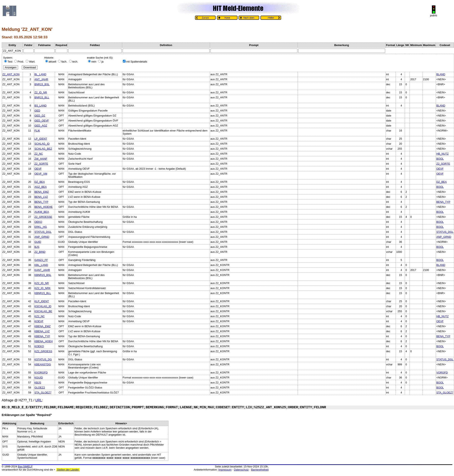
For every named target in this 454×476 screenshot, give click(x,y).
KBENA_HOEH (43, 341)
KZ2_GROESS (43, 351)
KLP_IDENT (42, 301)
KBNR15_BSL (43, 275)
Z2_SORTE (41, 164)
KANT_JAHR (42, 270)
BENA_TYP (41, 202)
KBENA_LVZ (42, 331)
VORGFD (442, 373)
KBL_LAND (41, 265)
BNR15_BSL (42, 84)
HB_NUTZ (442, 154)
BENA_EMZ (42, 192)
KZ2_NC (40, 316)
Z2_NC (39, 154)
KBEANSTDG (43, 364)
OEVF (38, 169)
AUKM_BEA (42, 212)
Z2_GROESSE (43, 217)
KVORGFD (41, 373)
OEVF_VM (41, 174)
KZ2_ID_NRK (43, 288)
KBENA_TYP (42, 336)
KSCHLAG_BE (43, 311)
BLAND (441, 74)
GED (37, 111)
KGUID (39, 378)
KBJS (38, 383)
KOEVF (39, 321)
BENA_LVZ (41, 197)
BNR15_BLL (42, 97)
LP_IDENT (41, 139)
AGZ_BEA (41, 187)
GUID (38, 242)
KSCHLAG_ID (43, 306)
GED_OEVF (42, 121)
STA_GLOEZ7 (43, 393)
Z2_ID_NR (41, 92)
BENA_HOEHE (43, 207)
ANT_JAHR (41, 79)
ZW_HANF (41, 159)
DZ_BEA (40, 182)
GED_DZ (40, 116)
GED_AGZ (41, 126)
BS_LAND (40, 106)
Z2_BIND (40, 252)
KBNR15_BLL (43, 293)
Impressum (225, 470)
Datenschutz (241, 470)
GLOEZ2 (40, 388)
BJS (37, 247)
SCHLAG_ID (42, 144)
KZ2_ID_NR (42, 283)
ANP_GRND (42, 237)
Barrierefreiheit (260, 470)
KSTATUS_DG (43, 359)
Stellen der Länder (68, 470)
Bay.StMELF (25, 467)
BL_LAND (40, 74)
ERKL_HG (41, 227)
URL (39, 400)
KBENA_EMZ (43, 326)
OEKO (38, 222)
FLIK (37, 131)
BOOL (440, 159)
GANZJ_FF (41, 260)
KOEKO (39, 346)
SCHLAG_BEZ (43, 149)
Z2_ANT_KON (11, 74)
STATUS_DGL (43, 232)
